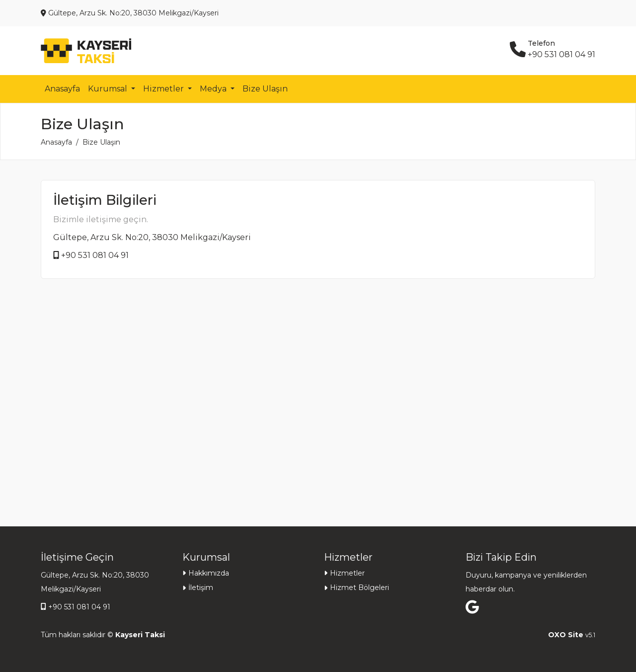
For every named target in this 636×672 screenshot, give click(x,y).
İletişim (201, 588)
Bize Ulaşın (265, 89)
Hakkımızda (209, 573)
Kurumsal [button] (109, 89)
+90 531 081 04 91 (95, 255)
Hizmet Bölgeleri (359, 588)
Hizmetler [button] (164, 89)
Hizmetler (347, 573)
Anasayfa (62, 89)
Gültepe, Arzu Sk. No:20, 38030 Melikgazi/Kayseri (152, 237)
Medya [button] (214, 89)
